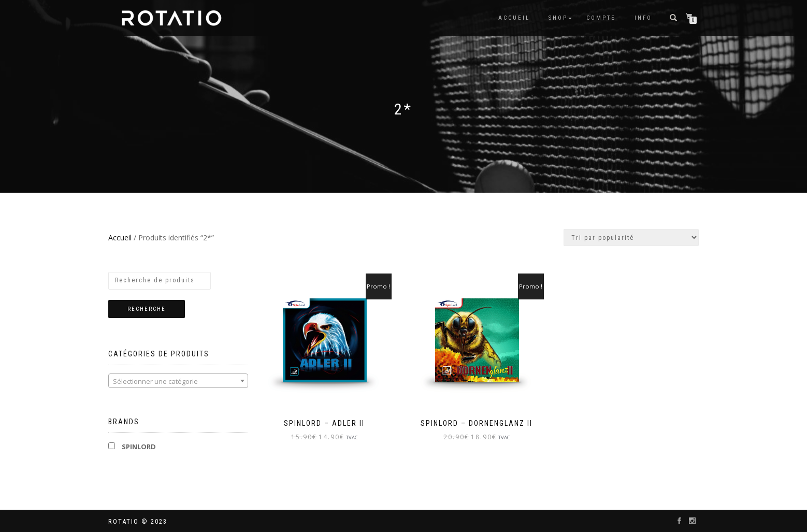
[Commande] (631, 238)
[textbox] (178, 381)
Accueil (514, 18)
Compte (601, 18)
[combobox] (178, 381)
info (643, 18)
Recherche (147, 309)
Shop (558, 18)
